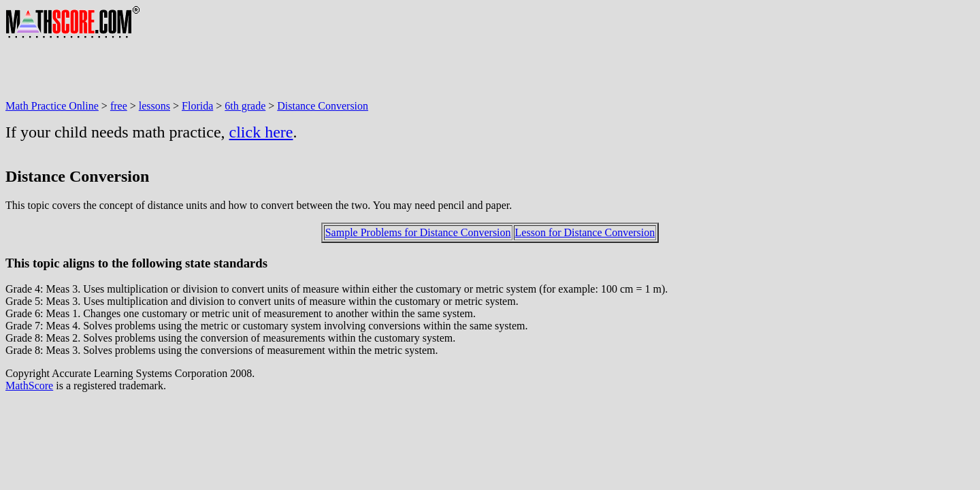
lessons (154, 106)
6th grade (245, 106)
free (119, 106)
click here (261, 132)
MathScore (29, 386)
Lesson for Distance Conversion (585, 232)
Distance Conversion (323, 106)
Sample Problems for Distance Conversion (418, 232)
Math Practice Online (52, 106)
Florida (197, 106)
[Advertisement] (253, 69)
